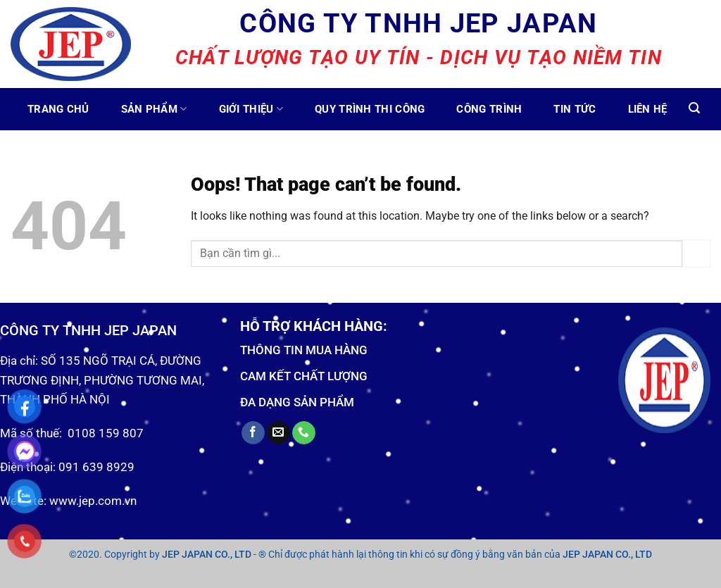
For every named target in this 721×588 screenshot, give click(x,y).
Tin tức (575, 109)
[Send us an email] (278, 433)
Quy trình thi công (370, 109)
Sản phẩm (154, 109)
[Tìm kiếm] (694, 108)
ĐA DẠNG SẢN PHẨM (297, 402)
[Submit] (696, 253)
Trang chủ (58, 109)
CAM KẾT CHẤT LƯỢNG (304, 376)
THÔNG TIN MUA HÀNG (304, 350)
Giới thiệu (251, 109)
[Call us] (304, 433)
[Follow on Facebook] (253, 433)
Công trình (489, 109)
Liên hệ (648, 109)
